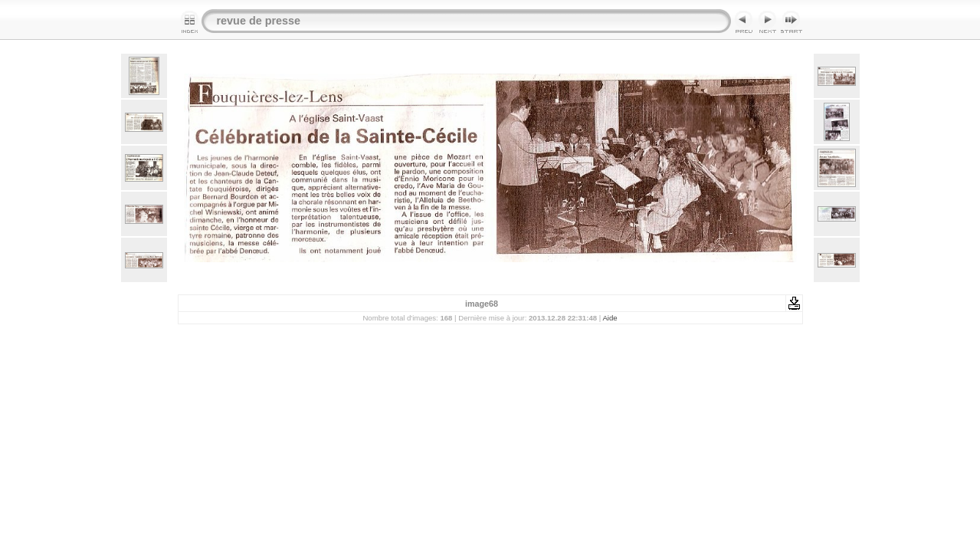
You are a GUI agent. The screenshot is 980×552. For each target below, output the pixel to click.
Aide (610, 318)
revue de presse (259, 21)
